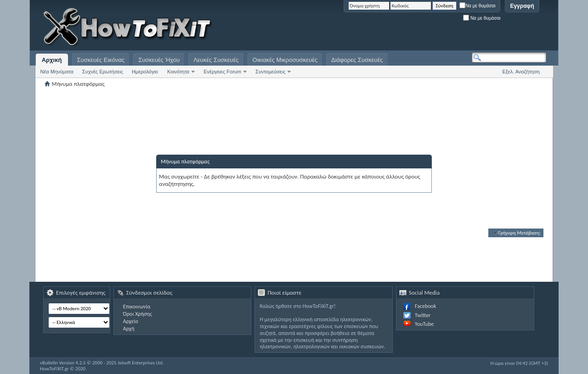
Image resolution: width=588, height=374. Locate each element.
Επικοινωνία (137, 307)
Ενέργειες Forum (222, 72)
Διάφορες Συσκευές (357, 60)
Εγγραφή (522, 6)
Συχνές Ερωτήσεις (103, 72)
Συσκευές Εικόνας (101, 60)
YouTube (424, 324)
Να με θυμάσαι (478, 6)
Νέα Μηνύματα (57, 72)
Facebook (425, 306)
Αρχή (129, 329)
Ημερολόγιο (145, 72)
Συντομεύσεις (270, 72)
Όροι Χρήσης (138, 314)
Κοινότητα (178, 72)
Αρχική (52, 60)
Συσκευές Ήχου (159, 60)
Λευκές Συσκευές (216, 60)
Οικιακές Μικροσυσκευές (285, 60)
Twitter (423, 315)
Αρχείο (131, 321)
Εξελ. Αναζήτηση (521, 72)
